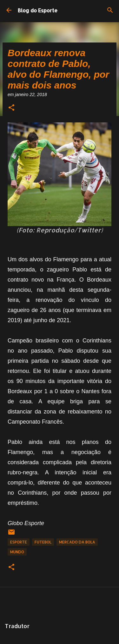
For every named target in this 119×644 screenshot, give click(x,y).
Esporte (19, 542)
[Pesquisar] (110, 10)
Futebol (43, 542)
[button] (11, 108)
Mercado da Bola (77, 542)
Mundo (17, 552)
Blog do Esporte (38, 10)
